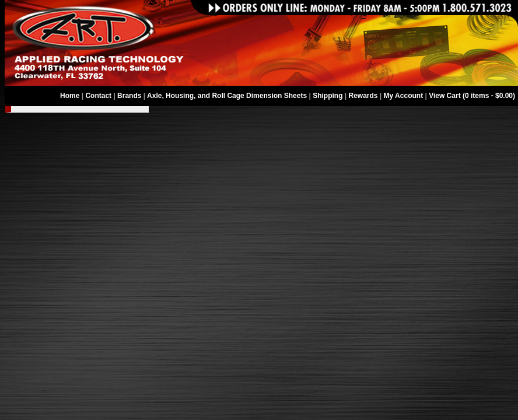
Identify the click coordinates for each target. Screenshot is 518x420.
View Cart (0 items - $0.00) (472, 96)
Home (70, 96)
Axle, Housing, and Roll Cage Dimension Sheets (227, 96)
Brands (129, 96)
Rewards (363, 96)
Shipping (328, 96)
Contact (98, 96)
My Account (404, 96)
